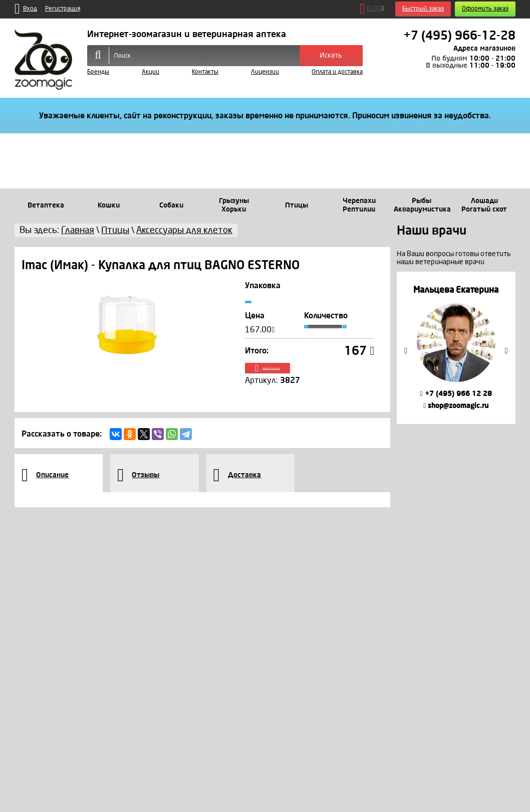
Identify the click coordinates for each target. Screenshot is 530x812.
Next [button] (506, 351)
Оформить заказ (485, 9)
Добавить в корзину (310, 380)
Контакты (205, 72)
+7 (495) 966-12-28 (459, 36)
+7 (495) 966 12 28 (456, 394)
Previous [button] (406, 351)
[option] (456, 348)
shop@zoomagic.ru (456, 406)
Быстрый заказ (423, 9)
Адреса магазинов (484, 48)
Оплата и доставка (337, 72)
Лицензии (265, 72)
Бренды (98, 72)
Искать (331, 55)
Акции (151, 72)
